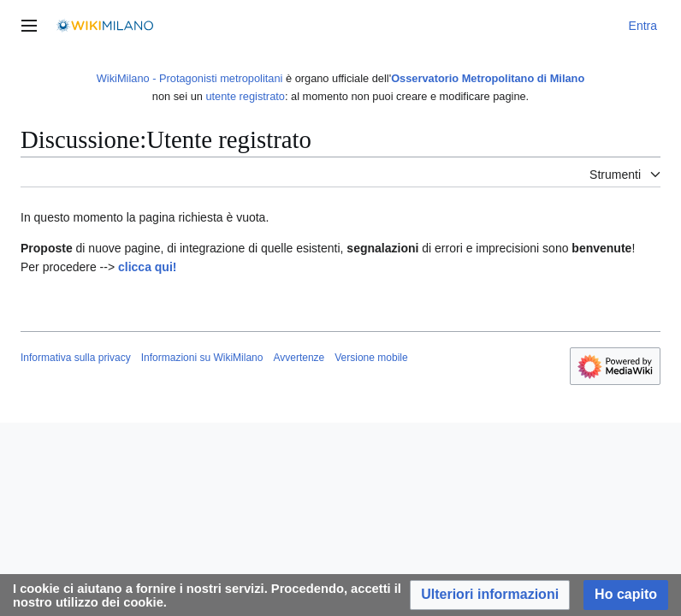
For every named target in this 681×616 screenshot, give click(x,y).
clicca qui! (147, 267)
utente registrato (245, 96)
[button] (490, 595)
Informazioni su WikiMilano (202, 358)
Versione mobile (371, 358)
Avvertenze (299, 358)
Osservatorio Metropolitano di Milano (488, 78)
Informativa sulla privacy (76, 358)
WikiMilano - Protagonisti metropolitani (190, 78)
